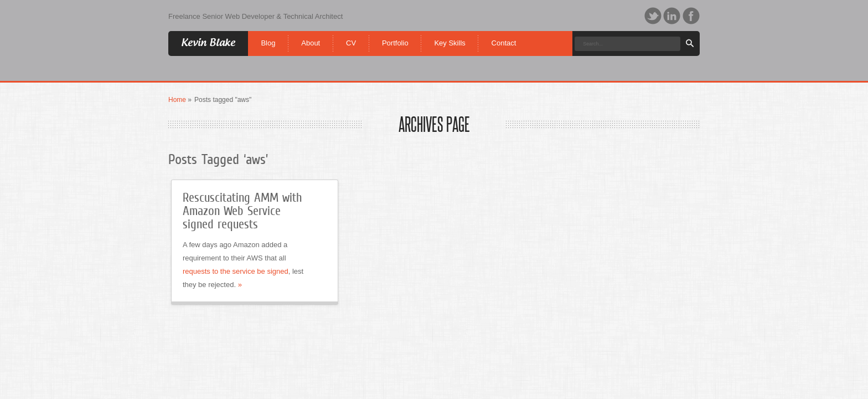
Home (177, 100)
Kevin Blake (208, 43)
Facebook (691, 16)
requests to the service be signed (236, 271)
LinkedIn (672, 16)
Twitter (653, 16)
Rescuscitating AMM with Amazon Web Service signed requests (242, 211)
